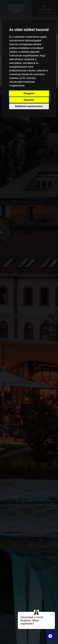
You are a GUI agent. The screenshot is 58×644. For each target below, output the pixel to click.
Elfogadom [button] (29, 93)
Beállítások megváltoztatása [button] (29, 106)
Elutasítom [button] (29, 100)
